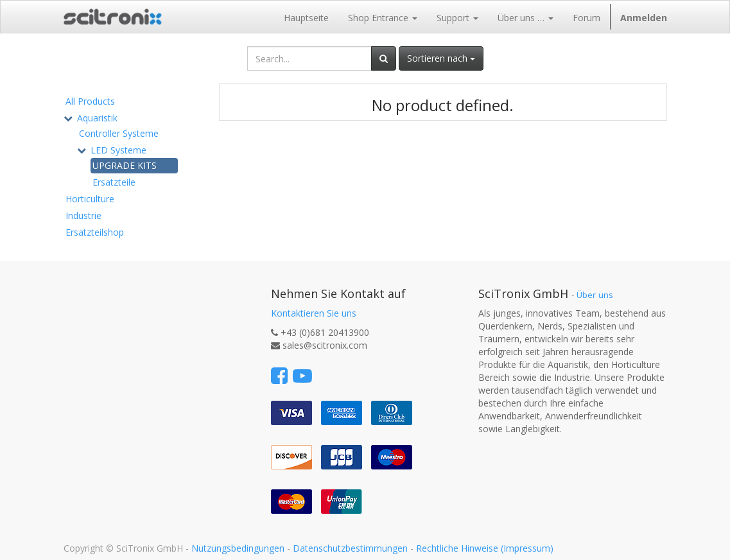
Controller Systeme (119, 133)
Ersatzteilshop (95, 232)
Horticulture (90, 199)
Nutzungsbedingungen (238, 548)
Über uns (595, 295)
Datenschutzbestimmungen (350, 548)
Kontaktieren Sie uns (314, 313)
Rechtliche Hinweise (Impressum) (485, 548)
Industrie (83, 215)
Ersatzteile (114, 182)
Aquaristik (97, 118)
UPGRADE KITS (125, 165)
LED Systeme (118, 150)
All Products (90, 101)
